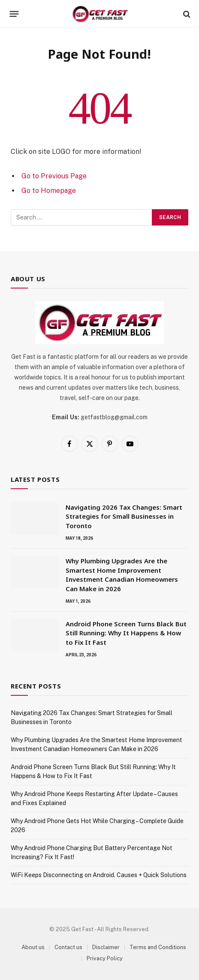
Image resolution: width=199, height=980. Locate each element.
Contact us (68, 947)
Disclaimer (106, 947)
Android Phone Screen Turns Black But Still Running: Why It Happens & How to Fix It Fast (126, 633)
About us (33, 947)
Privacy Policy (105, 958)
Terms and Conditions (158, 947)
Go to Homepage (49, 191)
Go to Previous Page (54, 176)
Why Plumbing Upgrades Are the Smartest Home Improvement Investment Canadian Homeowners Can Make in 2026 (122, 574)
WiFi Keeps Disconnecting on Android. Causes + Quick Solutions (99, 875)
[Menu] (14, 14)
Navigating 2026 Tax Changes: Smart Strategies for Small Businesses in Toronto (124, 516)
